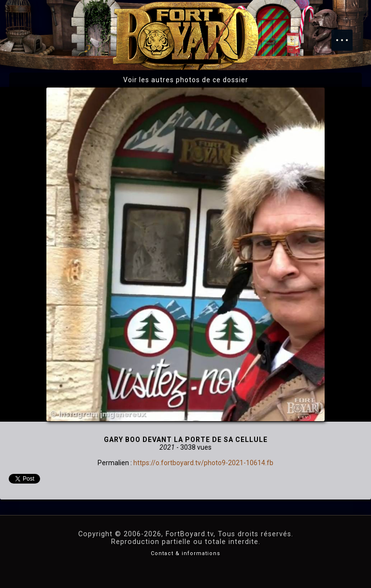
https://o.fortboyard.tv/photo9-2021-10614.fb (203, 463)
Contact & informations (185, 553)
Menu (347, 35)
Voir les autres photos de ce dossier (186, 80)
